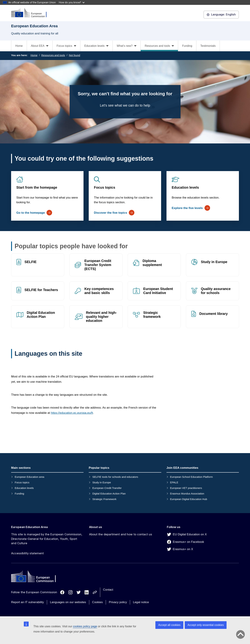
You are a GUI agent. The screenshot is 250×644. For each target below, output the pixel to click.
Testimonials (208, 46)
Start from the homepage (37, 187)
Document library (213, 314)
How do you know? (72, 2)
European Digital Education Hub (188, 499)
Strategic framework (152, 315)
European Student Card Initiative (158, 291)
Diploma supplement (152, 263)
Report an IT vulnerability (28, 602)
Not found (74, 55)
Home (19, 46)
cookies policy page (85, 626)
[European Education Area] (31, 13)
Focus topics (105, 187)
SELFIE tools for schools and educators (115, 477)
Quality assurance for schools (216, 291)
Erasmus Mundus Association (187, 494)
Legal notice (141, 602)
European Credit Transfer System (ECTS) (98, 265)
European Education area (30, 477)
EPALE (174, 482)
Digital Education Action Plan (41, 315)
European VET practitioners (186, 488)
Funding (187, 46)
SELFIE (31, 262)
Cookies (97, 602)
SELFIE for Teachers (41, 290)
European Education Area (29, 527)
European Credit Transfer (107, 488)
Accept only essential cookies (206, 625)
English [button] (221, 15)
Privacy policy (118, 602)
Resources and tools (53, 55)
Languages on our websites (68, 602)
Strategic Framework (104, 499)
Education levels (185, 187)
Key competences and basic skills (99, 291)
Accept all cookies (169, 625)
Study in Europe (214, 262)
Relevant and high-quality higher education (101, 317)
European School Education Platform (191, 477)
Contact (108, 590)
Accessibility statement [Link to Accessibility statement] (27, 553)
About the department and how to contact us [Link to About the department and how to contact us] (121, 534)
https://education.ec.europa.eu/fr (72, 413)
